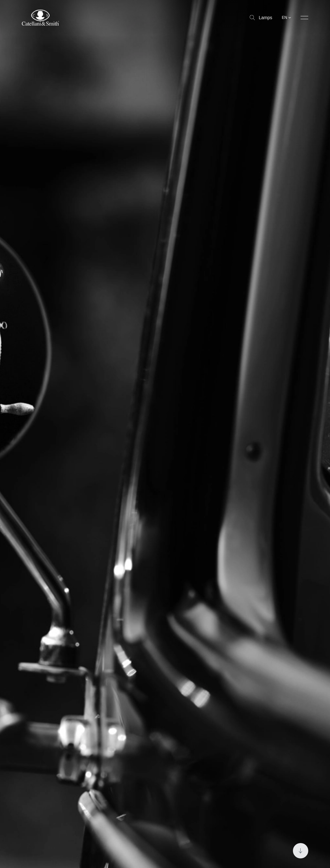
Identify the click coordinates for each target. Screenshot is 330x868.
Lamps (261, 18)
